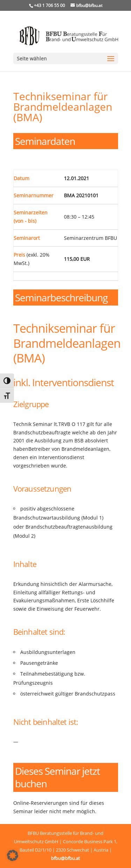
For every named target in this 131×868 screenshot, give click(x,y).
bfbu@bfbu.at (65, 858)
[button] (13, 855)
